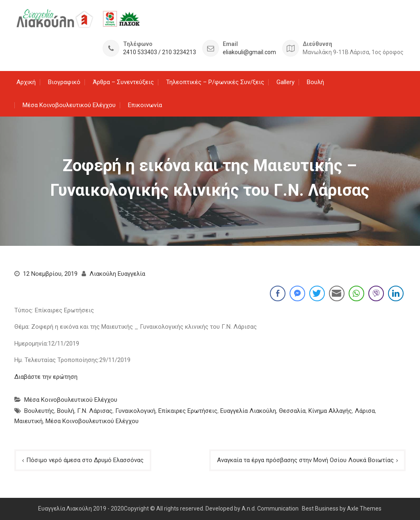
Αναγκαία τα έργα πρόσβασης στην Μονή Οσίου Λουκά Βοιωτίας (305, 460)
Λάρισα (365, 411)
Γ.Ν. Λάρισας (95, 411)
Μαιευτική (29, 421)
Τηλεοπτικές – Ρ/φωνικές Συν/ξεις (215, 82)
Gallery (285, 82)
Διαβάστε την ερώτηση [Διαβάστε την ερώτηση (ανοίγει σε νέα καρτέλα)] (46, 377)
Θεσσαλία (292, 411)
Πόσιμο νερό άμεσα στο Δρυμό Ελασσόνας (85, 460)
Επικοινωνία (145, 105)
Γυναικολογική (135, 411)
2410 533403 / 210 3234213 (160, 52)
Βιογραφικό (64, 82)
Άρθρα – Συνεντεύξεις (123, 82)
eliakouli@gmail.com (249, 52)
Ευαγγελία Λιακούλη (248, 411)
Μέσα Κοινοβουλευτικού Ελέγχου (69, 105)
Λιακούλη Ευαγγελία (117, 274)
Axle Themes (364, 509)
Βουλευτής (39, 411)
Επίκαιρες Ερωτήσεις (188, 411)
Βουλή (315, 82)
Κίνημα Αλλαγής (330, 411)
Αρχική (26, 82)
